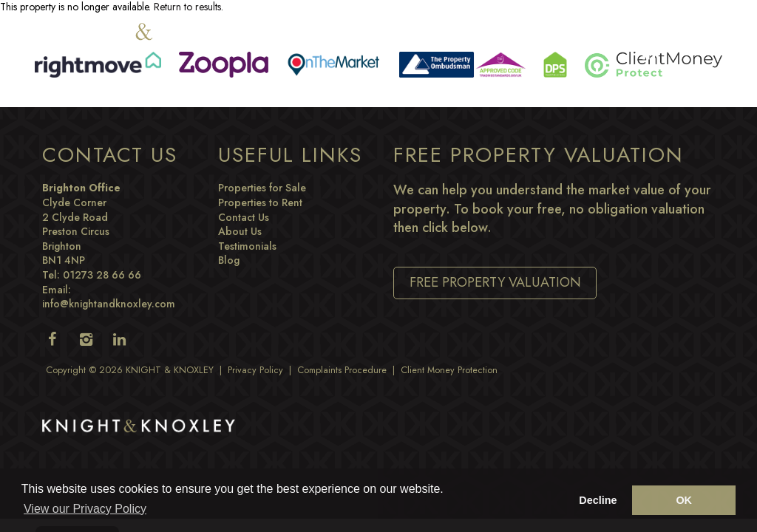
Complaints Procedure (342, 370)
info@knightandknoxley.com (109, 304)
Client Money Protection (449, 370)
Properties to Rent (260, 202)
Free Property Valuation (495, 282)
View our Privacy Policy (85, 509)
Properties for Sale (262, 188)
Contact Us (244, 217)
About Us (240, 231)
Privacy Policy (255, 370)
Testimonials (247, 246)
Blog (229, 260)
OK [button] (684, 500)
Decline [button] (598, 500)
